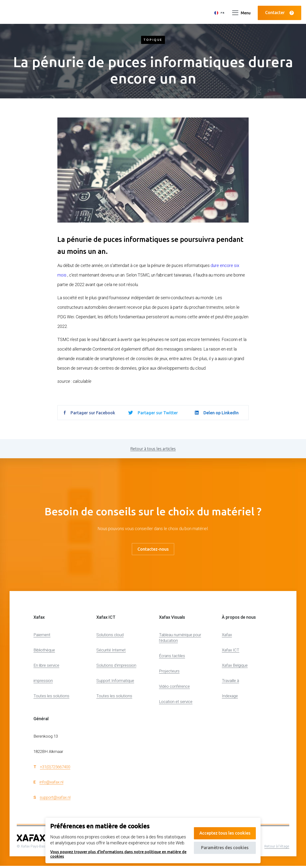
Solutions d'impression (116, 667)
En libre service (46, 667)
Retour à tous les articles (153, 449)
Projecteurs (169, 673)
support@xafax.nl (55, 799)
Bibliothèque (44, 652)
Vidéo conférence (174, 688)
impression (43, 683)
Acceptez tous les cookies (223, 829)
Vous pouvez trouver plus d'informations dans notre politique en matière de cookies (116, 854)
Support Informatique (115, 683)
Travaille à (230, 683)
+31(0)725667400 (55, 769)
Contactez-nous (153, 550)
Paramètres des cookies (223, 845)
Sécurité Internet (111, 652)
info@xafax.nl (51, 784)
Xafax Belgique (235, 667)
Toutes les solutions (51, 698)
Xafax (227, 637)
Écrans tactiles (172, 658)
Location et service (176, 704)
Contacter (279, 12)
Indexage (230, 698)
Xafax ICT (231, 652)
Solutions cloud (110, 637)
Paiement (42, 637)
